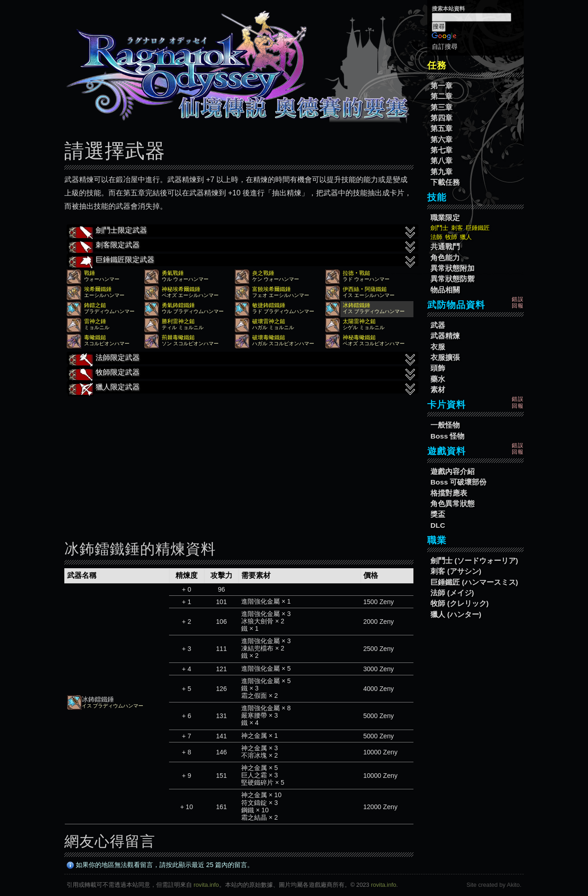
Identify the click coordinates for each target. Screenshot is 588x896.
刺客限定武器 (243, 246)
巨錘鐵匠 (478, 228)
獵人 (466, 237)
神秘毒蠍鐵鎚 (359, 337)
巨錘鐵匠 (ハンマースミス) (474, 582)
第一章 (441, 86)
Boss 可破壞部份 (458, 482)
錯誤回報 (518, 302)
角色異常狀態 (452, 504)
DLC (438, 525)
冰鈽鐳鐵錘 (356, 305)
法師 (436, 237)
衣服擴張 (445, 357)
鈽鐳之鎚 (95, 305)
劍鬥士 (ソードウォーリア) (474, 561)
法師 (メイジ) (452, 593)
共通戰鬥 (445, 247)
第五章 (441, 128)
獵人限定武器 (243, 388)
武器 (438, 325)
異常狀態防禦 (452, 279)
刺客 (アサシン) (456, 571)
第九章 (441, 172)
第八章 (441, 161)
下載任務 (445, 182)
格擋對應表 (449, 493)
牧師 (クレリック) (460, 603)
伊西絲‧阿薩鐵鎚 (365, 289)
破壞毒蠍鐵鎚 (269, 337)
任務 (437, 65)
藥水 (438, 379)
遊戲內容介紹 (452, 471)
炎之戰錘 (263, 273)
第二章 (441, 96)
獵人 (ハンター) (456, 614)
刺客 (457, 228)
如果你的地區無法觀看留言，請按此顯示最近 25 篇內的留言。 (160, 865)
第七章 (441, 150)
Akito (513, 885)
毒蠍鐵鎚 (95, 337)
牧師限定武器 (243, 373)
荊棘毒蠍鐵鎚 (178, 337)
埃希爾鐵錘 (98, 289)
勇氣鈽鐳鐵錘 (178, 305)
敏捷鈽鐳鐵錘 (269, 305)
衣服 (438, 347)
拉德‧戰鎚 (356, 273)
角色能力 (445, 258)
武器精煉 (445, 336)
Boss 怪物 (447, 436)
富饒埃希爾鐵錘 (271, 289)
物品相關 (445, 290)
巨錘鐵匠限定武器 (243, 261)
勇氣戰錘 (173, 273)
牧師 (451, 237)
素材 (438, 390)
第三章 (441, 107)
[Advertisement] (239, 461)
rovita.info (206, 885)
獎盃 (438, 514)
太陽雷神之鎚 (359, 321)
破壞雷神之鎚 (269, 321)
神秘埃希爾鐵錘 (181, 289)
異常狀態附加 (452, 268)
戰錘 (90, 273)
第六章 (441, 140)
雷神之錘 (95, 321)
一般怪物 (445, 425)
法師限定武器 (243, 359)
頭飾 (438, 368)
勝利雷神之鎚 (178, 321)
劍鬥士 (439, 228)
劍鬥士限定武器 (243, 231)
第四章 (441, 118)
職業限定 (445, 218)
